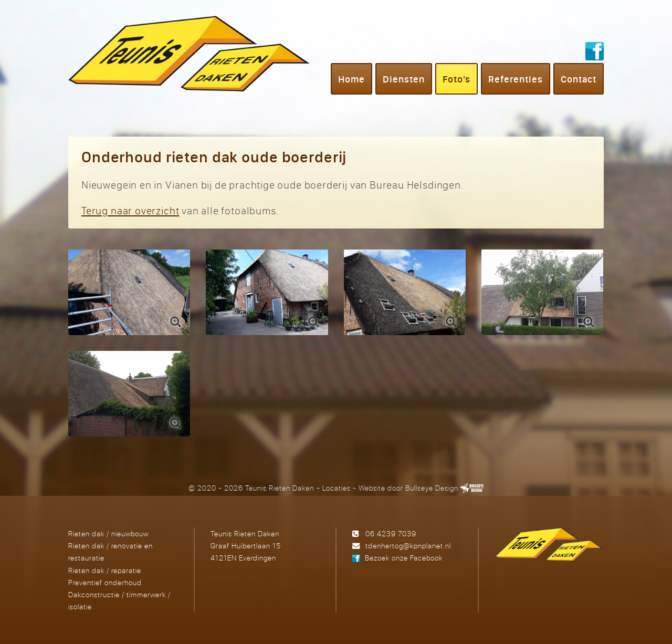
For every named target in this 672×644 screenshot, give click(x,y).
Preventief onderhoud (105, 582)
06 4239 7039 (391, 533)
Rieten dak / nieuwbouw (108, 533)
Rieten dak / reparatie (105, 570)
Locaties (337, 488)
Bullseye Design (432, 488)
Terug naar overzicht (130, 210)
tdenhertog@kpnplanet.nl (408, 546)
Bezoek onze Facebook (404, 558)
